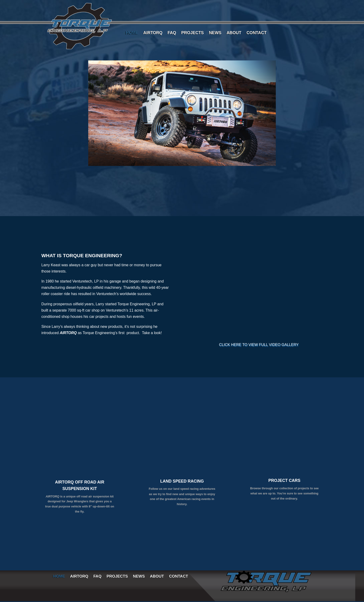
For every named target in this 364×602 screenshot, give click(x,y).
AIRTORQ (153, 33)
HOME (132, 33)
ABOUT (234, 33)
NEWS (215, 33)
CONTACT (257, 33)
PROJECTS (193, 33)
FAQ (172, 33)
